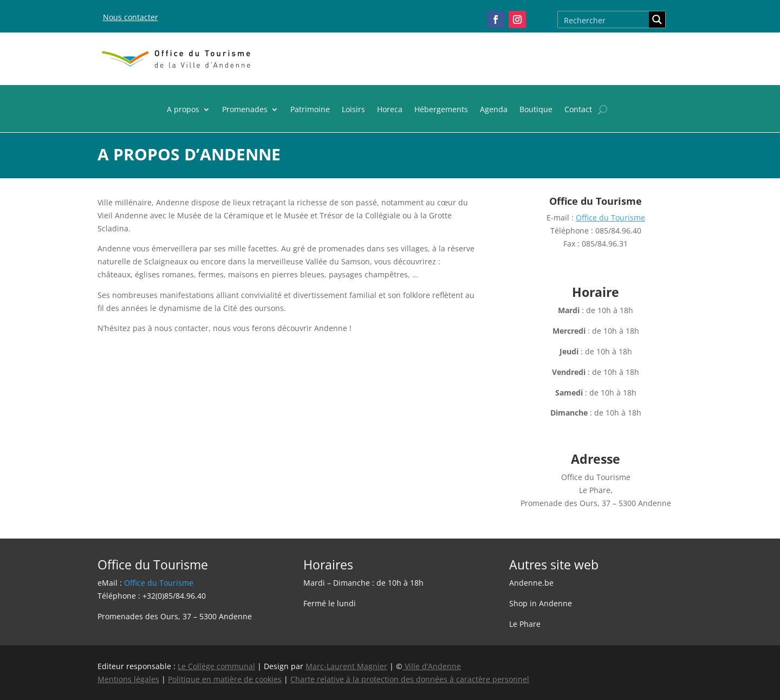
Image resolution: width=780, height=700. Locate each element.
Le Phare (525, 624)
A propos (183, 110)
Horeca (390, 110)
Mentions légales (128, 679)
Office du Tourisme (610, 218)
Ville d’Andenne (432, 666)
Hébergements (441, 110)
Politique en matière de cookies (225, 679)
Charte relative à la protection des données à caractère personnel (410, 679)
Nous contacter (131, 17)
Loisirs (353, 110)
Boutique (536, 110)
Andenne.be (531, 583)
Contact (578, 110)
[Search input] (604, 20)
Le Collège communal (216, 666)
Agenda (494, 110)
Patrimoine (310, 110)
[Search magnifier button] (657, 20)
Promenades (245, 110)
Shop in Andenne (541, 603)
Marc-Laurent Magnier (346, 666)
